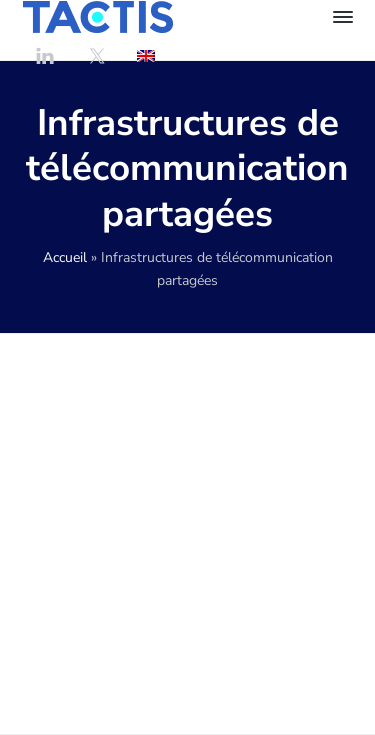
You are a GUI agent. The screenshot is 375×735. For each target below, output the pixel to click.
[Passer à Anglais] (146, 55)
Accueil (65, 257)
